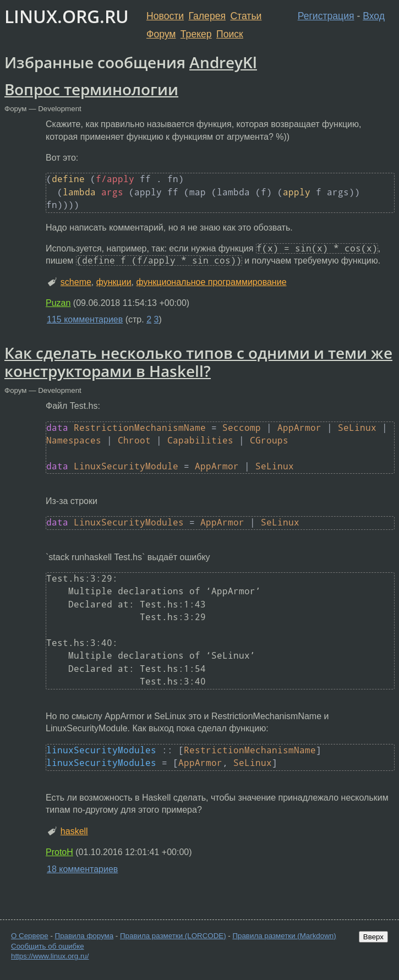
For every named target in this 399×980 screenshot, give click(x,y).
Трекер (196, 34)
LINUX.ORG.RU (67, 16)
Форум (161, 34)
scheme (76, 282)
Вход (374, 16)
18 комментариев (82, 869)
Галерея (207, 16)
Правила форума (84, 936)
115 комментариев (85, 319)
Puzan (58, 303)
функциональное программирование (212, 282)
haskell (74, 831)
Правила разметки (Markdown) (284, 936)
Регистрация (326, 16)
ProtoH (59, 852)
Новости (165, 16)
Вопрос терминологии (91, 89)
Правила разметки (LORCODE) (173, 936)
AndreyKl (223, 62)
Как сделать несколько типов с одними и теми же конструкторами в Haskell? (198, 362)
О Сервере (30, 936)
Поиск (230, 34)
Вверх (373, 937)
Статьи (246, 16)
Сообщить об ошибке (48, 946)
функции (114, 282)
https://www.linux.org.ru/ (50, 956)
